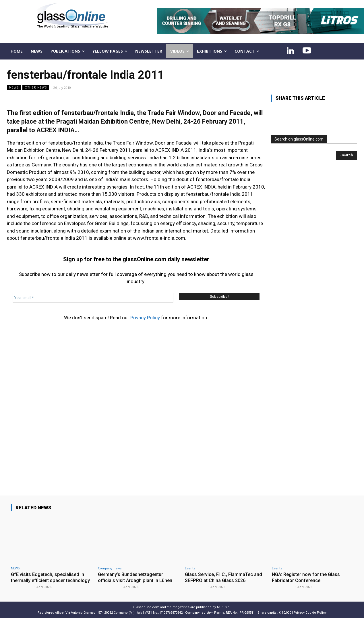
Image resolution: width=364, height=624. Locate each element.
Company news (110, 568)
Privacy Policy (145, 318)
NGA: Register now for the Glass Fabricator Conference (307, 577)
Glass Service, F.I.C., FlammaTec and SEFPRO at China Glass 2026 (225, 577)
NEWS (14, 88)
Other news (36, 88)
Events (190, 568)
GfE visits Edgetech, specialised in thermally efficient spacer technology (49, 580)
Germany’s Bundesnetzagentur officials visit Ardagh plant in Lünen (136, 577)
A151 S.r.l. (224, 613)
